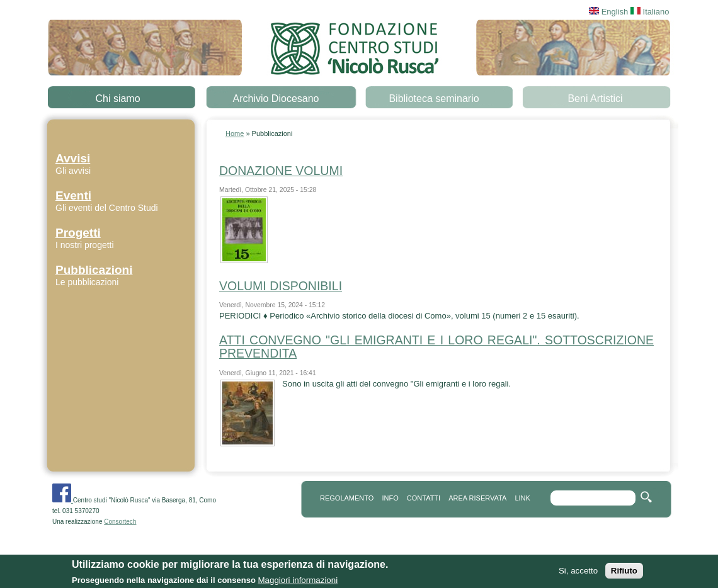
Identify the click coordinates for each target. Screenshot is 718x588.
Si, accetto (578, 573)
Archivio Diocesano (276, 99)
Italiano (650, 12)
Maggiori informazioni (298, 583)
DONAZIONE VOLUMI (281, 171)
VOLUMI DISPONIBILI (281, 286)
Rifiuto (624, 573)
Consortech (120, 522)
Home (235, 133)
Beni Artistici (595, 99)
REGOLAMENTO (347, 498)
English (608, 12)
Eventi (73, 195)
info (390, 498)
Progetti (78, 233)
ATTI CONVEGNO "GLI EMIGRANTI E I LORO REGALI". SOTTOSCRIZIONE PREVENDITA (436, 347)
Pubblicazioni (94, 270)
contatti (424, 498)
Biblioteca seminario (434, 99)
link (522, 498)
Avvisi (73, 158)
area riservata (477, 498)
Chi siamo (117, 99)
